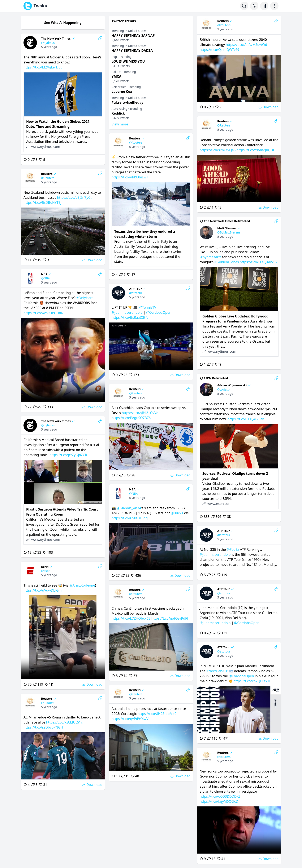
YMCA (116, 76)
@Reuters (224, 25)
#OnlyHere (85, 298)
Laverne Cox (122, 92)
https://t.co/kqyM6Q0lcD (219, 801)
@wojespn (224, 389)
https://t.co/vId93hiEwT (130, 177)
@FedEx (233, 549)
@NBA (45, 278)
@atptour (136, 293)
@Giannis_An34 (129, 508)
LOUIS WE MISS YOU (128, 61)
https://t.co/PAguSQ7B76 (131, 418)
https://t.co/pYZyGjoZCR (68, 455)
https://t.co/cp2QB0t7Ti (252, 681)
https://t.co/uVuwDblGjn (43, 590)
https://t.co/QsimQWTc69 (219, 50)
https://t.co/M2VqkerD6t (43, 67)
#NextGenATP (217, 671)
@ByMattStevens (229, 232)
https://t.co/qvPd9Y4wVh (131, 719)
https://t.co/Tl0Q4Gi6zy (246, 419)
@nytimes (48, 43)
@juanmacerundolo (127, 312)
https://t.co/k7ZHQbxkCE (131, 618)
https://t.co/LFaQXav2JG (258, 262)
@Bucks (177, 513)
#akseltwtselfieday (127, 102)
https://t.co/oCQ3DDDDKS (220, 796)
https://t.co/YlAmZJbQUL (256, 150)
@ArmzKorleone (82, 585)
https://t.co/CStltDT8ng (130, 518)
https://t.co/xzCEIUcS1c (64, 722)
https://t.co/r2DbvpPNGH (43, 727)
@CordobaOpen (159, 312)
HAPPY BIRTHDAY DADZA (132, 50)
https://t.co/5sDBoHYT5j (42, 202)
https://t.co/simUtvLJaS (218, 150)
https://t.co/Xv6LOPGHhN (44, 313)
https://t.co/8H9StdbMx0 (157, 714)
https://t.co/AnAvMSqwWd (247, 45)
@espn (46, 571)
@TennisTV (148, 307)
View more (120, 124)
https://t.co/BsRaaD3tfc (130, 317)
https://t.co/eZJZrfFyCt (74, 197)
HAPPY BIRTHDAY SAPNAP (133, 35)
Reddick (118, 113)
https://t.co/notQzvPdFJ (169, 618)
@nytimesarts (210, 257)
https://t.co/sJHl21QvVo (140, 413)
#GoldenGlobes (227, 262)
